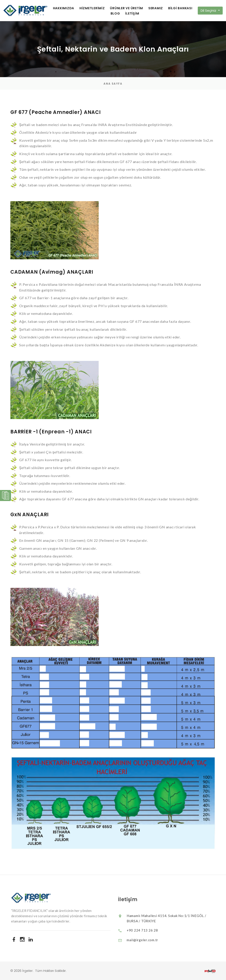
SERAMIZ (156, 8)
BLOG (115, 14)
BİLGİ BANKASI (180, 8)
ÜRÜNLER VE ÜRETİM (126, 8)
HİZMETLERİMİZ (92, 8)
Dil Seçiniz (209, 10)
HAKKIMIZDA (64, 8)
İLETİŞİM (132, 14)
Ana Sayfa (113, 84)
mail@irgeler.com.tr (147, 940)
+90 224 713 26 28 (147, 930)
